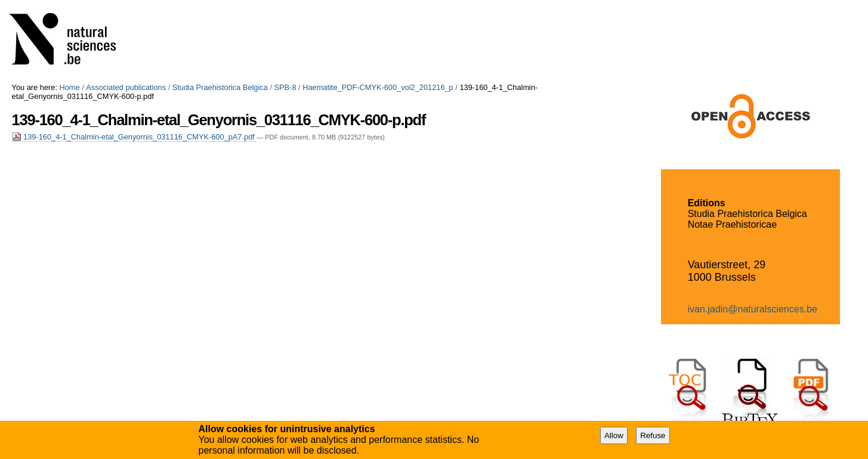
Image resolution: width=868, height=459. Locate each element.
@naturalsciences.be (773, 309)
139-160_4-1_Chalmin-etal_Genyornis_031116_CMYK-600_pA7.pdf (135, 137)
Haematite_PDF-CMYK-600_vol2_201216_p (378, 87)
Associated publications (126, 87)
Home (70, 87)
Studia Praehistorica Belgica (220, 87)
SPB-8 (285, 87)
